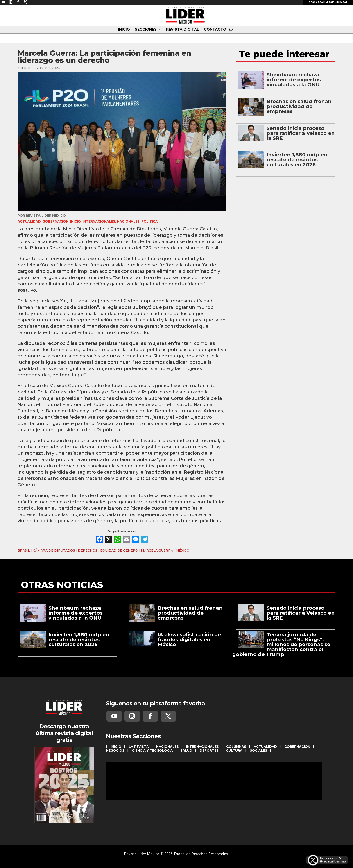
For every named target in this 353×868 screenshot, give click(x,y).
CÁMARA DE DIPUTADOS (54, 550)
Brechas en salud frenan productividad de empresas (299, 106)
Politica (150, 221)
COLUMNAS (236, 747)
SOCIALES (259, 750)
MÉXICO (183, 550)
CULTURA (234, 750)
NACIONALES (128, 221)
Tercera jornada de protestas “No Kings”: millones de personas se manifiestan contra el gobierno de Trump (281, 644)
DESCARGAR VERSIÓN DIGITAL (328, 2)
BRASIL (24, 550)
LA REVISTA (139, 747)
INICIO (124, 30)
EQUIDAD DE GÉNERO (119, 550)
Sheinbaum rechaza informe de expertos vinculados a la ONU (294, 80)
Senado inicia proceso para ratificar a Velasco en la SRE (301, 133)
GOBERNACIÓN (55, 221)
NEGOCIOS (115, 750)
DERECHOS (88, 550)
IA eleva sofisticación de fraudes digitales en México (189, 640)
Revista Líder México (46, 216)
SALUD (186, 750)
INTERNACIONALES (99, 221)
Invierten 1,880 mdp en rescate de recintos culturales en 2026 (297, 160)
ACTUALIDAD (29, 221)
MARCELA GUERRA (157, 550)
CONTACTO (215, 30)
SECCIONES (146, 30)
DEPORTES (209, 750)
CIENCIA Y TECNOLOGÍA (152, 750)
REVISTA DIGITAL (183, 30)
